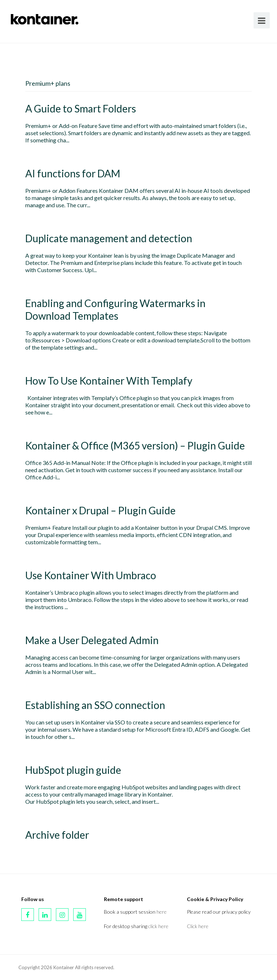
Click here (198, 926)
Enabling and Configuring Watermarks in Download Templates (115, 309)
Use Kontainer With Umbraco (91, 575)
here (162, 912)
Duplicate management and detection (109, 238)
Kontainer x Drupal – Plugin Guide (100, 510)
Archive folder (57, 835)
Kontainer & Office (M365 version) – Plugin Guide (135, 445)
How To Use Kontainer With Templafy (109, 381)
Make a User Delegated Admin (92, 640)
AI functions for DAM (73, 173)
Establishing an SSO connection (95, 705)
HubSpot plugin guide (73, 770)
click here (158, 926)
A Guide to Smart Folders (81, 108)
